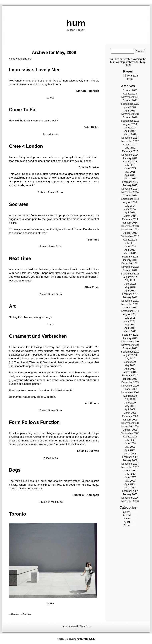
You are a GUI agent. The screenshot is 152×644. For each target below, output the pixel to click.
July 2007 (130, 474)
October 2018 (130, 117)
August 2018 (130, 124)
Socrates (19, 204)
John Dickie (91, 127)
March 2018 (130, 134)
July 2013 (130, 243)
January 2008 (130, 460)
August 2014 (130, 202)
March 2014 (130, 216)
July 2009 (130, 399)
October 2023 (130, 90)
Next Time (20, 258)
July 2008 (130, 440)
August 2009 (130, 396)
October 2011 (130, 308)
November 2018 (130, 114)
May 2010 (130, 365)
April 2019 (130, 111)
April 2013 (130, 250)
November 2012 (130, 267)
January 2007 (130, 494)
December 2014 (130, 189)
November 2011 (130, 304)
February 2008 (130, 457)
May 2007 (130, 481)
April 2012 (130, 291)
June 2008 (130, 443)
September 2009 (130, 393)
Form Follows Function (34, 422)
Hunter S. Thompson (86, 495)
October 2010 (130, 348)
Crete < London (26, 146)
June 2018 (130, 128)
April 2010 (130, 369)
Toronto (17, 514)
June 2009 (130, 403)
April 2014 (130, 213)
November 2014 (130, 192)
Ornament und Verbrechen (38, 336)
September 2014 (130, 199)
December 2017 (130, 138)
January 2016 (130, 158)
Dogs (15, 470)
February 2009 (130, 416)
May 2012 (130, 287)
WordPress (86, 626)
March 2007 (130, 488)
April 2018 (130, 131)
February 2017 (130, 151)
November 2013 (130, 230)
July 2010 (130, 359)
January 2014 (130, 223)
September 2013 (130, 236)
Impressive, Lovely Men (35, 70)
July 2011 (130, 318)
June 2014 (130, 209)
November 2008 (130, 426)
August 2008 (130, 437)
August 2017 (130, 145)
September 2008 (130, 433)
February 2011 (130, 335)
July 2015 (130, 165)
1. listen (42, 192)
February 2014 (130, 219)
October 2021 (130, 100)
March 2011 (130, 331)
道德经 (130, 79)
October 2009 (130, 389)
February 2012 (130, 294)
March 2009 (130, 413)
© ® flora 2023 (130, 76)
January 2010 (130, 379)
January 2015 (130, 185)
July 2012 (130, 280)
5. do (59, 246)
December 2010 (130, 342)
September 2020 (130, 104)
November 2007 (130, 467)
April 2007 (130, 484)
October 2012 (130, 270)
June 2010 (130, 362)
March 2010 (130, 372)
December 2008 (130, 423)
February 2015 (130, 182)
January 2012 (130, 297)
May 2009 (130, 406)
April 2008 (130, 450)
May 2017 (130, 148)
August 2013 (130, 240)
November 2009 (130, 386)
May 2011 (130, 325)
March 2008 (130, 454)
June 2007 (130, 477)
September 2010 (130, 352)
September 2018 (130, 121)
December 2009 (130, 382)
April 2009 (130, 409)
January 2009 (130, 420)
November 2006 (130, 501)
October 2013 (130, 233)
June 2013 (130, 246)
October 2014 (130, 196)
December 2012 (130, 263)
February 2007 (130, 491)
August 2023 (130, 94)
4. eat (55, 134)
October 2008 (130, 430)
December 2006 (130, 498)
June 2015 (130, 168)
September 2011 (130, 311)
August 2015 (130, 162)
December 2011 (130, 301)
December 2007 (130, 464)
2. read (51, 98)
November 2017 (130, 141)
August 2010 (130, 355)
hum (76, 23)
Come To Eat (23, 110)
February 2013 (130, 257)
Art (12, 306)
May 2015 (130, 172)
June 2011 (130, 321)
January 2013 (130, 260)
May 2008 (130, 447)
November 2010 (130, 345)
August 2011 (130, 314)
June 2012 (130, 284)
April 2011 (130, 328)
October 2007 (130, 471)
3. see (60, 192)
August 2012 (130, 277)
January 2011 (130, 338)
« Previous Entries (20, 59)
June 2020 (130, 107)
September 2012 (130, 274)
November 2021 (130, 97)
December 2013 (130, 226)
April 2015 (130, 175)
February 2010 (130, 376)
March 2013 (130, 253)
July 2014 (130, 206)
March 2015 (130, 179)
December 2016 (130, 155)
